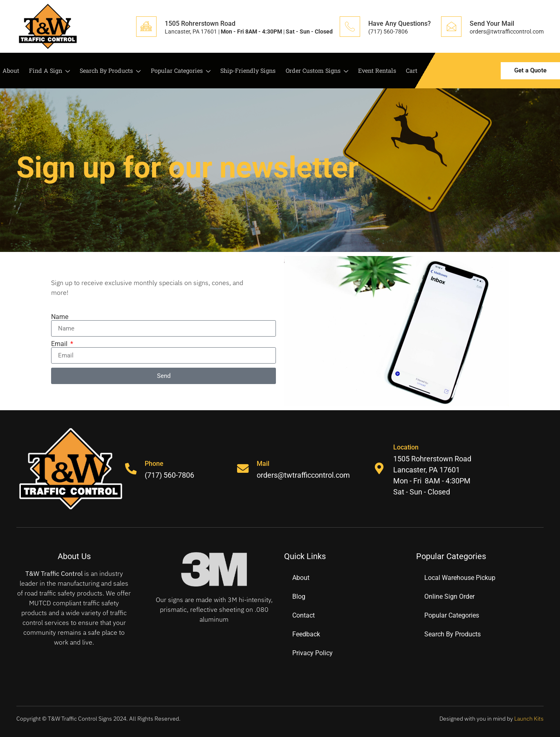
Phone (155, 464)
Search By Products (107, 71)
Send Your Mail (492, 24)
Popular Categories (178, 71)
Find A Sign (46, 71)
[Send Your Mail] (451, 27)
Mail (264, 464)
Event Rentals (376, 71)
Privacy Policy (312, 653)
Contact (304, 615)
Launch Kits (529, 719)
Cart (410, 71)
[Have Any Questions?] (350, 27)
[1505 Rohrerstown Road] (146, 27)
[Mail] (243, 469)
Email (60, 344)
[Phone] (131, 469)
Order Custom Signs (316, 71)
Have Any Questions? (400, 24)
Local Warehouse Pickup (460, 578)
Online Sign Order (449, 597)
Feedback (306, 634)
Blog (299, 597)
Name (60, 317)
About (8, 71)
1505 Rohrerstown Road (200, 24)
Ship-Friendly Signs (246, 71)
